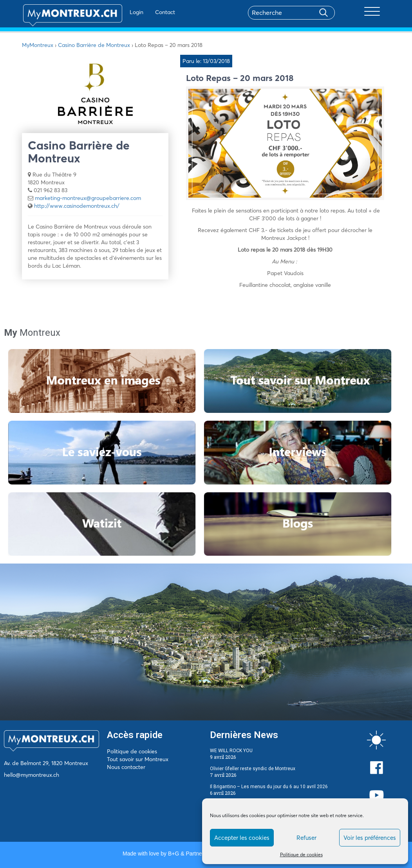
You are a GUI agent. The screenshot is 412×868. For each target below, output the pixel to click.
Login (118, 12)
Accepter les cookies (242, 838)
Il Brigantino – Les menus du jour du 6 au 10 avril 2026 (269, 787)
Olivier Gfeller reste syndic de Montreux (253, 769)
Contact (147, 12)
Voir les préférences (370, 838)
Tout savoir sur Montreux (138, 759)
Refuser (306, 838)
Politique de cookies (301, 854)
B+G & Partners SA (192, 854)
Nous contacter (126, 767)
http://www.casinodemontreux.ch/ (77, 206)
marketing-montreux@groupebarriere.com (88, 198)
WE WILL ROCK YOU (231, 751)
